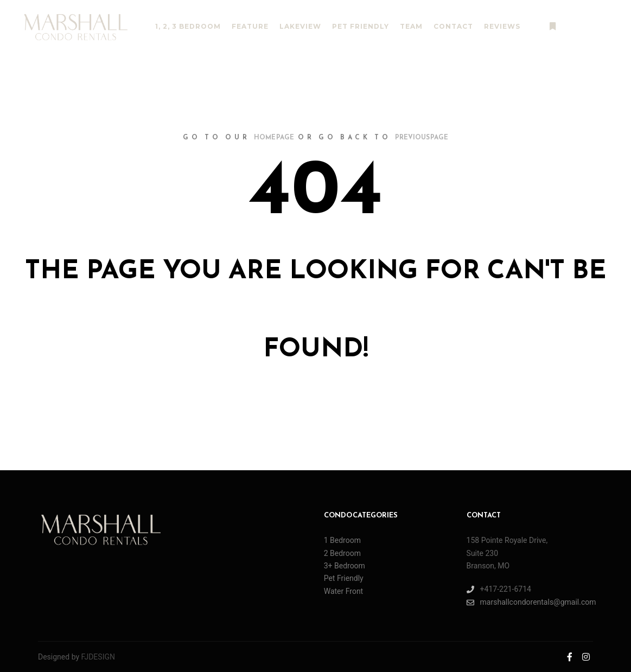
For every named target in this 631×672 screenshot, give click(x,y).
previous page (422, 138)
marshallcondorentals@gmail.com (529, 602)
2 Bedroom (342, 553)
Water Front (344, 591)
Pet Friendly (344, 578)
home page (274, 138)
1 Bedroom (342, 540)
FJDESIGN (98, 657)
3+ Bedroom (345, 566)
